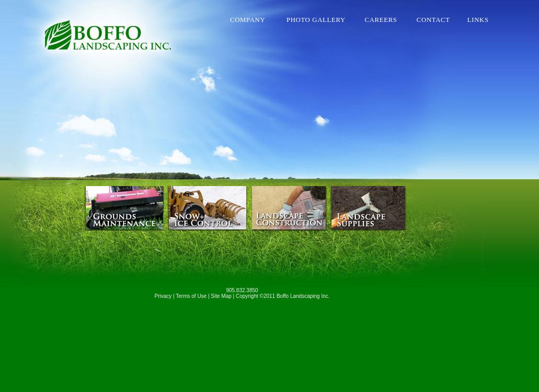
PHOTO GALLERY (321, 20)
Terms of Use (191, 296)
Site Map (221, 296)
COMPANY (254, 20)
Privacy (163, 296)
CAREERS (386, 20)
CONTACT (437, 20)
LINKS (478, 20)
